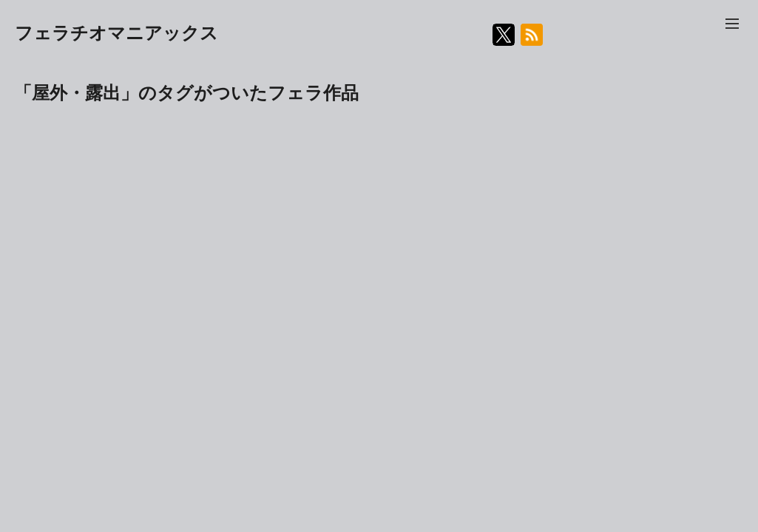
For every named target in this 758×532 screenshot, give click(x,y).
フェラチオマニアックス (116, 33)
